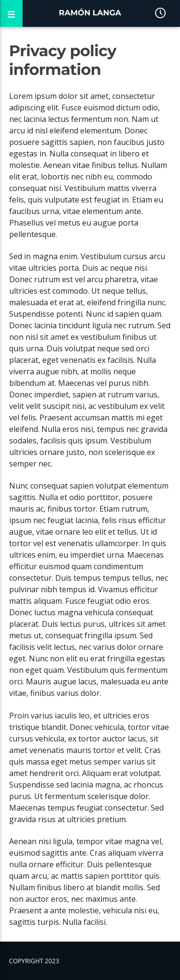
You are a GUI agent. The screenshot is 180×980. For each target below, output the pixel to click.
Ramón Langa (90, 13)
